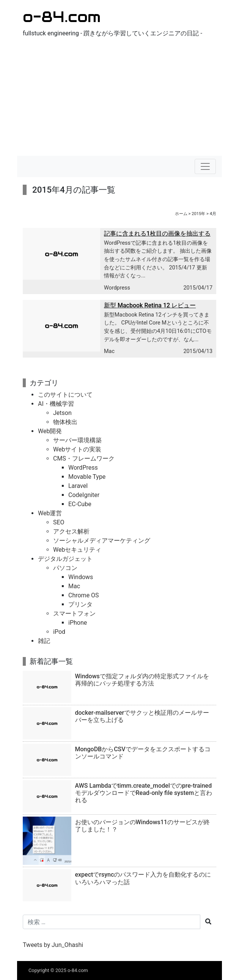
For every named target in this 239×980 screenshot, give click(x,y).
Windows (81, 577)
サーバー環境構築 (77, 440)
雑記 (44, 641)
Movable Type (87, 477)
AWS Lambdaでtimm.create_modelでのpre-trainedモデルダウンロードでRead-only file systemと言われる (144, 793)
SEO (59, 522)
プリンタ (80, 604)
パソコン (65, 568)
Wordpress (117, 288)
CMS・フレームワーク (84, 458)
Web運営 (50, 513)
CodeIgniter (84, 495)
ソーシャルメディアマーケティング (102, 541)
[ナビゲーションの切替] (205, 166)
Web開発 (50, 431)
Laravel (78, 486)
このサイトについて (65, 395)
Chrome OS (84, 595)
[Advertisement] (119, 99)
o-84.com (62, 17)
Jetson (62, 413)
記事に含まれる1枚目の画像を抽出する (157, 234)
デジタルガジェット (65, 559)
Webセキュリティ (77, 550)
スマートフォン (74, 613)
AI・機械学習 (56, 404)
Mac (109, 351)
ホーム (181, 214)
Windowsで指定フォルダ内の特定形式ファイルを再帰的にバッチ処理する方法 (142, 680)
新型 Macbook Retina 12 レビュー (150, 305)
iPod (59, 632)
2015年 (198, 214)
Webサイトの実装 (77, 449)
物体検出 (65, 422)
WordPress (83, 468)
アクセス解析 (71, 531)
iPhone (78, 623)
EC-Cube (80, 504)
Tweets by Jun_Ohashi (53, 945)
